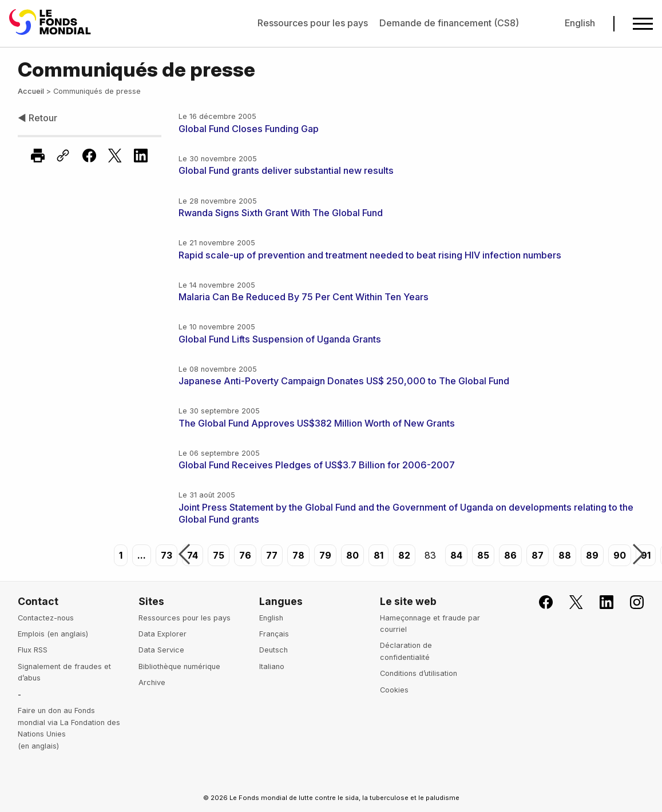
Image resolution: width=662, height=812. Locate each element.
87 (538, 555)
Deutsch (273, 650)
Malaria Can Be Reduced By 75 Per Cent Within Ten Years (304, 297)
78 (298, 555)
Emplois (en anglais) (53, 634)
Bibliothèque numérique (179, 666)
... (142, 555)
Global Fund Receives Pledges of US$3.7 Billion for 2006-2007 (317, 465)
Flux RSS (33, 650)
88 (565, 555)
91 (646, 555)
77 (272, 555)
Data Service (161, 650)
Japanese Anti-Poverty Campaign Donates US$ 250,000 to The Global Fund (344, 381)
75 (219, 555)
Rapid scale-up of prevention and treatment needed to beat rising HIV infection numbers (370, 255)
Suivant (639, 555)
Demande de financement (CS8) (449, 23)
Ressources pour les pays (313, 23)
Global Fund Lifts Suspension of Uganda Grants (280, 339)
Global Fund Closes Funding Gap (249, 129)
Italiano (272, 666)
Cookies (394, 690)
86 (510, 555)
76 (245, 555)
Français (274, 634)
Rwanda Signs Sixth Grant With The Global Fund (281, 213)
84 (456, 555)
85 (483, 555)
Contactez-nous (46, 618)
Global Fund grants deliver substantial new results (286, 170)
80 (352, 555)
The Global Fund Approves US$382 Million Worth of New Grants (317, 423)
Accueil (31, 91)
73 (167, 555)
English (580, 23)
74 (193, 555)
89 (592, 555)
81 (378, 555)
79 (325, 555)
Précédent (184, 555)
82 (404, 555)
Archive (152, 682)
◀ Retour (37, 118)
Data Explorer (162, 634)
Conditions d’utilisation (419, 673)
